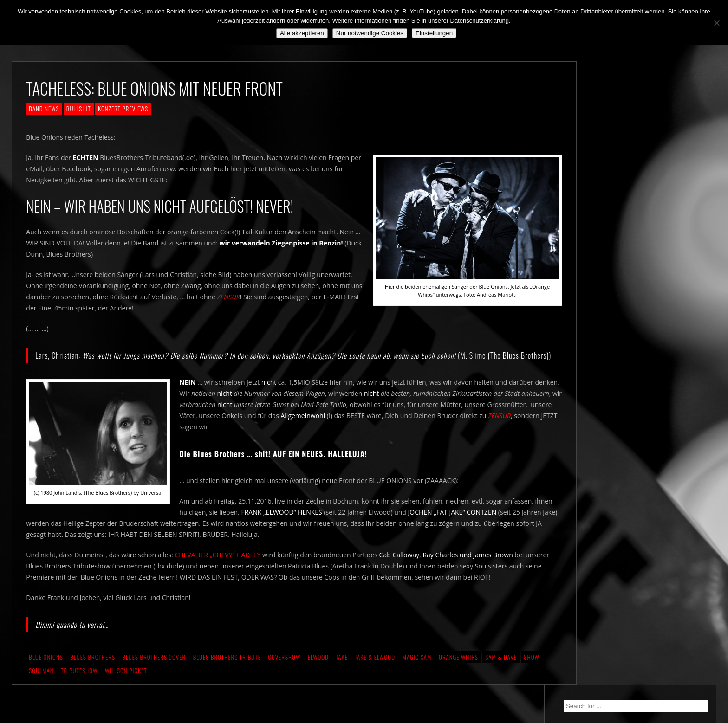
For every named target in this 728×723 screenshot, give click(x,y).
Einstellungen (434, 33)
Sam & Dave (501, 672)
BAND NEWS (44, 109)
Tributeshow (79, 685)
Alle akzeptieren (302, 33)
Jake (342, 672)
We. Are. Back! (616, 193)
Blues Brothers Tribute (227, 672)
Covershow (284, 672)
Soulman (41, 685)
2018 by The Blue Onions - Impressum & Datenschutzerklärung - (364, 717)
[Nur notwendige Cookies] (716, 23)
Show (532, 672)
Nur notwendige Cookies (370, 33)
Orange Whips (458, 672)
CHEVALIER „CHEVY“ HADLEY (218, 570)
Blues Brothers (93, 672)
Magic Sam (417, 672)
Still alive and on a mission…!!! (640, 210)
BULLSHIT (79, 109)
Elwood (318, 672)
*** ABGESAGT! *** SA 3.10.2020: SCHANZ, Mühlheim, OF (645, 232)
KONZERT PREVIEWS (123, 109)
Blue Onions (46, 672)
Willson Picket (126, 685)
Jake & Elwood (375, 672)
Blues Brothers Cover (154, 672)
